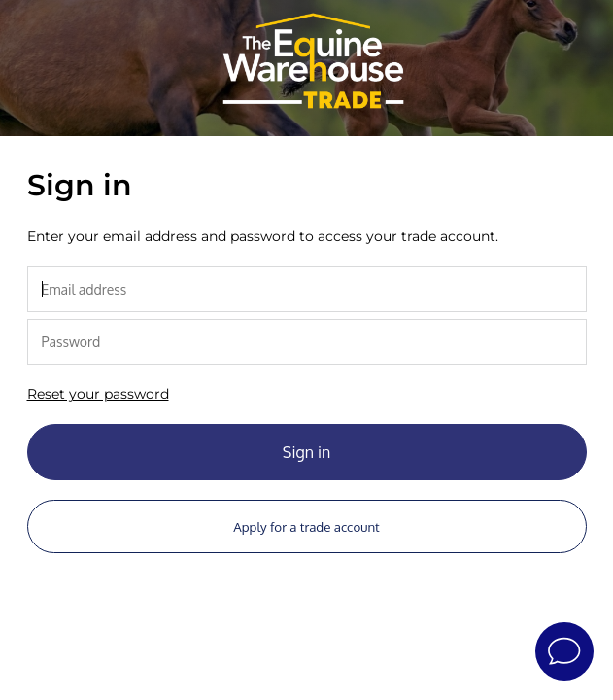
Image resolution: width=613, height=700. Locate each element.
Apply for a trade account (306, 526)
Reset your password (98, 394)
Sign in (306, 452)
